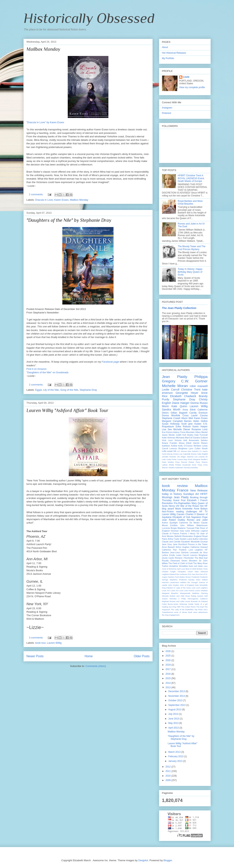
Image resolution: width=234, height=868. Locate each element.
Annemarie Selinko (198, 440)
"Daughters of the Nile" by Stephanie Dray (69, 220)
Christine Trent (191, 390)
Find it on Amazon (37, 369)
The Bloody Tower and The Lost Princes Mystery (192, 248)
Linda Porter (172, 459)
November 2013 (177, 696)
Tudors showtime (170, 566)
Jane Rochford (180, 544)
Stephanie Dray (88, 390)
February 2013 (176, 756)
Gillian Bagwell (179, 413)
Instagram (167, 108)
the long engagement (171, 615)
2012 (168, 767)
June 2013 (174, 719)
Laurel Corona (199, 416)
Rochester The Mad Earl (196, 558)
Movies (170, 536)
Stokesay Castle (186, 604)
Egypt (38, 390)
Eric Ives (192, 574)
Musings (167, 497)
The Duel (200, 607)
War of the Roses (190, 506)
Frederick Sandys (187, 580)
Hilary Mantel (201, 432)
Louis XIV (166, 591)
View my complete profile (192, 87)
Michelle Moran (175, 386)
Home (89, 656)
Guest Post (179, 500)
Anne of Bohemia (169, 569)
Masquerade (185, 593)
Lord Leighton (202, 588)
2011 (168, 771)
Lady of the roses (183, 588)
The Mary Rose (200, 563)
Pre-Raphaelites (182, 503)
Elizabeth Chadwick (183, 396)
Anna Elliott (189, 410)
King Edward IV (169, 588)
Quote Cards (168, 558)
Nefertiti (178, 536)
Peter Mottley (168, 462)
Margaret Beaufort (170, 593)
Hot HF (204, 506)
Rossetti (194, 601)
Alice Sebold (193, 451)
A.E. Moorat (182, 451)
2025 (168, 656)
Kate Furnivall (201, 435)
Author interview (200, 539)
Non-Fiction (168, 512)
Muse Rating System (194, 596)
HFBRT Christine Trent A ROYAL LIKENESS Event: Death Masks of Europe (191, 178)
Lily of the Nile (51, 390)
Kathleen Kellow (170, 446)
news (200, 566)
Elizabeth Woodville (191, 542)
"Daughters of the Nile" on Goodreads (48, 372)
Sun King (172, 607)
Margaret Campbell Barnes (177, 421)
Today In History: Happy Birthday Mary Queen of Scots (190, 272)
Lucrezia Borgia (169, 528)
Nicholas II (174, 599)
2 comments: (37, 194)
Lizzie (186, 77)
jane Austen (195, 424)
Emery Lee (178, 454)
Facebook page (111, 362)
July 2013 (174, 714)
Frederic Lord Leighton (191, 550)
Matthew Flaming (200, 593)
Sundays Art (191, 494)
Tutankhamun (168, 612)
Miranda (165, 596)
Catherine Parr (170, 550)
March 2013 (175, 752)
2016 (168, 674)
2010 (168, 776)
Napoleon (196, 517)
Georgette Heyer (187, 393)
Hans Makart (202, 580)
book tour (40, 643)
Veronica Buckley (191, 468)
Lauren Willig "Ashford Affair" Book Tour (67, 410)
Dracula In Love (44, 200)
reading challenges (186, 512)
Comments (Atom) (96, 666)
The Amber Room (188, 607)
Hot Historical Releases (174, 53)
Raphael (165, 601)
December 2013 (177, 691)
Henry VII (195, 533)
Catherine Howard (199, 547)
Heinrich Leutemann (171, 582)
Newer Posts (35, 656)
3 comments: (37, 638)
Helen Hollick (200, 421)
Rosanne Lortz (200, 429)
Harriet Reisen (200, 443)
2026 (168, 651)
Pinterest (167, 113)
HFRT (204, 494)
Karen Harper (200, 427)
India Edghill (203, 454)
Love (181, 591)
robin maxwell (199, 386)
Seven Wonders (189, 561)
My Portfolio (168, 58)
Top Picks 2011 (201, 609)
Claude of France (171, 533)
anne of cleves (181, 612)
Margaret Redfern (200, 459)
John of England (187, 585)
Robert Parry (194, 462)
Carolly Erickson (198, 413)
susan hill (172, 451)
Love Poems (189, 591)
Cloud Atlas (193, 572)
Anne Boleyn (201, 509)
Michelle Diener (182, 429)
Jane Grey (167, 544)
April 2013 (174, 728)
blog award (168, 509)
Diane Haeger (181, 403)
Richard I (179, 558)
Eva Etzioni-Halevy (171, 432)
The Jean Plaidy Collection (179, 308)
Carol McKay (167, 454)
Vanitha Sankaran (176, 468)
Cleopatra (182, 572)
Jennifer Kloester (169, 457)
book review (175, 486)
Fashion (171, 577)
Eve (197, 574)
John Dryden (173, 585)
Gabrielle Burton (190, 454)
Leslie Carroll (171, 390)
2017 (168, 669)
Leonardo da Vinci (199, 552)
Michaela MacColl (184, 438)
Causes (181, 514)
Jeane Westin (168, 435)
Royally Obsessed (171, 561)
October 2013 (176, 700)
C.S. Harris (203, 451)
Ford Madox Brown (183, 577)
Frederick (195, 577)
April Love (181, 569)
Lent (193, 588)
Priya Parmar (181, 462)
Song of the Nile (69, 390)
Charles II (191, 514)
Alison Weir (187, 418)
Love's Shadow (201, 591)
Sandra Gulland (200, 438)
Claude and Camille (171, 542)
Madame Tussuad (186, 528)
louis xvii (193, 566)
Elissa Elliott (185, 443)
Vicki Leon (167, 440)
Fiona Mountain (187, 432)
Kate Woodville (201, 585)
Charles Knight (169, 572)
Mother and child (177, 596)
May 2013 (174, 723)
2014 (168, 683)
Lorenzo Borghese (178, 448)
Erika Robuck (183, 427)
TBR (179, 607)
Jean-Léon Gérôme (179, 552)
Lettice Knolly (168, 555)
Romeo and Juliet (197, 520)
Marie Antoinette (184, 509)
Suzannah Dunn (189, 465)
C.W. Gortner (194, 381)
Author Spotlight (170, 523)
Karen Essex (61, 200)
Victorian (175, 531)
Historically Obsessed (89, 18)
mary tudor (185, 531)
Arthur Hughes (182, 547)
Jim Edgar (181, 457)
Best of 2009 (191, 569)
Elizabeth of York (181, 517)
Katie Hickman (169, 438)
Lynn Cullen (195, 448)
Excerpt (204, 542)
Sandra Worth (171, 409)
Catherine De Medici (189, 523)
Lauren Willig (54, 643)
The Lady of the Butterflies (182, 609)
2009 (168, 780)
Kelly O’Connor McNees (190, 446)
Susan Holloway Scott (174, 424)
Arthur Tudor (174, 539)
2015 (168, 678)
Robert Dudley (177, 520)
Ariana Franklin (170, 443)
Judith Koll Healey (185, 435)
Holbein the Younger (189, 582)
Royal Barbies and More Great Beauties (190, 202)
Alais (206, 566)
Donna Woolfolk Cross (175, 416)
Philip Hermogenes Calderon (195, 599)
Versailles (183, 566)
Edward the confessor (179, 574)
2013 (168, 687)
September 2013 (177, 705)
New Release (199, 490)
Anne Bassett (168, 547)
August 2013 (175, 710)
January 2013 (176, 761)
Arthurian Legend (199, 531)
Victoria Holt (181, 440)
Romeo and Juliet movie (180, 601)
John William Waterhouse (194, 525)
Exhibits (174, 525)
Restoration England (192, 536)
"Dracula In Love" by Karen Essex (45, 122)
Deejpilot (143, 860)
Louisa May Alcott (185, 459)
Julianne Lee (192, 457)
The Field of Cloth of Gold (180, 563)
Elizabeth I (193, 500)
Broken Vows (202, 569)
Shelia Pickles (175, 465)
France (183, 490)
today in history (172, 494)
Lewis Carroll (182, 555)
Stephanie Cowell (171, 418)
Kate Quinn (179, 406)
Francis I (184, 533)
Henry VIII (174, 506)
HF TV (204, 512)
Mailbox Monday (43, 49)
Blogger (168, 860)
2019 (168, 665)
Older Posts (142, 656)
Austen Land (186, 539)
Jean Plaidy (175, 377)
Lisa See (167, 429)
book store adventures (198, 612)
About (165, 47)
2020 (168, 660)
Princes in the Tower (198, 544)
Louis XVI (175, 591)
